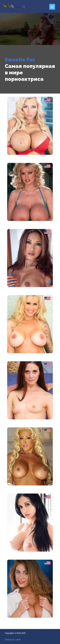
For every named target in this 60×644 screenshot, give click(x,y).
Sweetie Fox (20, 60)
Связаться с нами (13, 640)
